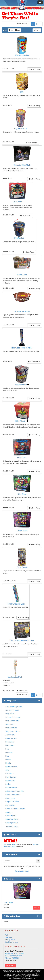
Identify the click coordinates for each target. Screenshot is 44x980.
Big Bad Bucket (21, 128)
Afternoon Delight (22, 55)
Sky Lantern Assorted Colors (22, 640)
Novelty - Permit (11, 767)
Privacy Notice (10, 940)
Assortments (10, 735)
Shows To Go (10, 798)
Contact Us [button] (11, 966)
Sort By (37, 30)
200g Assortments (12, 710)
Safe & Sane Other (12, 795)
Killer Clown (22, 458)
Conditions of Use (11, 942)
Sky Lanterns (10, 805)
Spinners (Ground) (12, 819)
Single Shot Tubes (12, 802)
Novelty (8, 763)
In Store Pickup (34, 69)
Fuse (7, 756)
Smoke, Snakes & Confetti (15, 809)
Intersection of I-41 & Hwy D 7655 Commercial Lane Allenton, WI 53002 (15, 956)
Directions (8, 937)
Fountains (9, 752)
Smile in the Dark (15, 677)
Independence (22, 385)
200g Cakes (10, 714)
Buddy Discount (11, 738)
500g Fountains (11, 728)
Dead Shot (17, 202)
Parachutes (10, 774)
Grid (18, 30)
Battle (22, 92)
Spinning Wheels (12, 823)
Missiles (8, 759)
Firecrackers (10, 745)
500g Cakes (10, 724)
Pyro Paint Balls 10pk (16, 604)
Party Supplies (11, 777)
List (11, 30)
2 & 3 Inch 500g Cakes (14, 707)
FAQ (6, 935)
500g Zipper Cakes (12, 731)
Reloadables (10, 781)
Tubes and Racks (12, 826)
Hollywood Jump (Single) (22, 348)
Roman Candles (11, 788)
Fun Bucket (19, 238)
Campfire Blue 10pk (22, 165)
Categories (22, 701)
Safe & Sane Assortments (15, 791)
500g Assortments (12, 721)
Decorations (10, 742)
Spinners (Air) (10, 816)
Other (7, 770)
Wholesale (22, 835)
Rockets (8, 784)
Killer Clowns (22, 531)
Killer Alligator (22, 421)
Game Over (22, 275)
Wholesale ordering (11, 844)
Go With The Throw (22, 311)
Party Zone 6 (22, 567)
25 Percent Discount (13, 717)
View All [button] (37, 908)
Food (7, 749)
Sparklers (9, 812)
